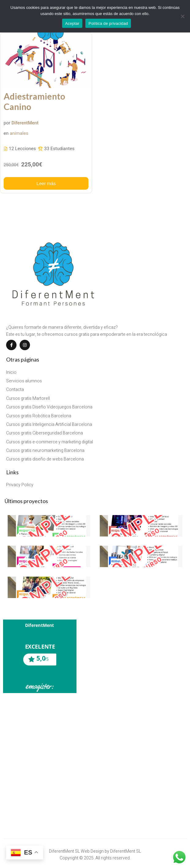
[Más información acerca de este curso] (46, 183)
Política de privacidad (108, 23)
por (7, 123)
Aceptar (72, 23)
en (6, 133)
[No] (182, 16)
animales (19, 133)
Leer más (46, 183)
